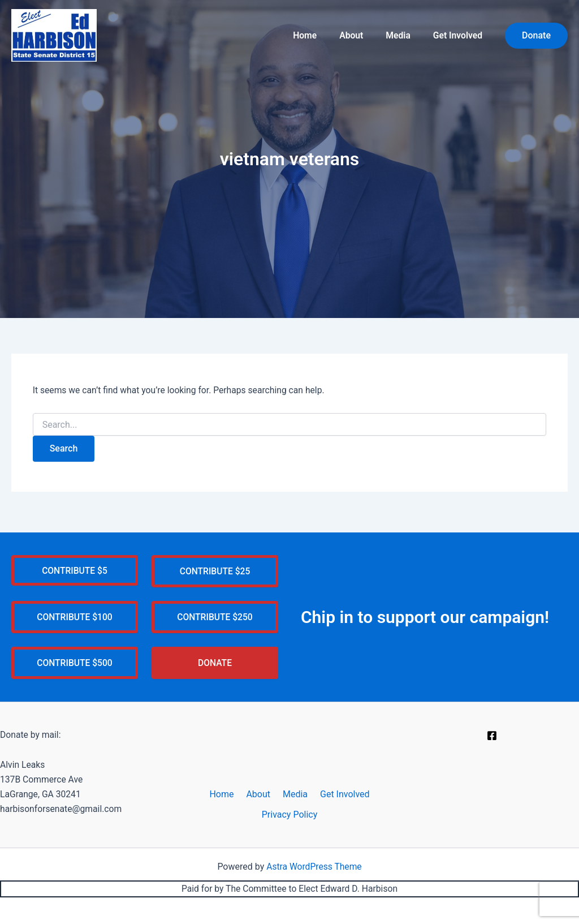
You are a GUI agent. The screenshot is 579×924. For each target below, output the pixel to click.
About (361, 35)
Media (404, 35)
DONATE (215, 662)
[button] (536, 36)
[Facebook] (492, 735)
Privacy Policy (290, 814)
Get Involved (459, 35)
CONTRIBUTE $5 (75, 568)
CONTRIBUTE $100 (75, 615)
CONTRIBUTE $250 (215, 615)
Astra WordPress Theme (314, 866)
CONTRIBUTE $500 (75, 662)
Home (319, 35)
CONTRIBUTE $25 (215, 569)
